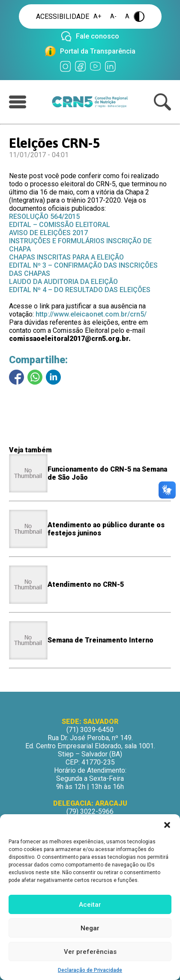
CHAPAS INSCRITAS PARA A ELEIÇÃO (66, 257)
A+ (97, 16)
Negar (90, 928)
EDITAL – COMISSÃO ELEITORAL (60, 225)
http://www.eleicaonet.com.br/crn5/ (91, 314)
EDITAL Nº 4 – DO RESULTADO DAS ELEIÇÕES (80, 290)
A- (113, 16)
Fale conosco (97, 36)
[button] (167, 825)
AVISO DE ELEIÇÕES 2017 (48, 233)
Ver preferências (90, 952)
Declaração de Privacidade (90, 970)
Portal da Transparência (98, 51)
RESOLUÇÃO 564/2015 (44, 217)
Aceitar (90, 905)
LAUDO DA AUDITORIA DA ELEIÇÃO (63, 282)
